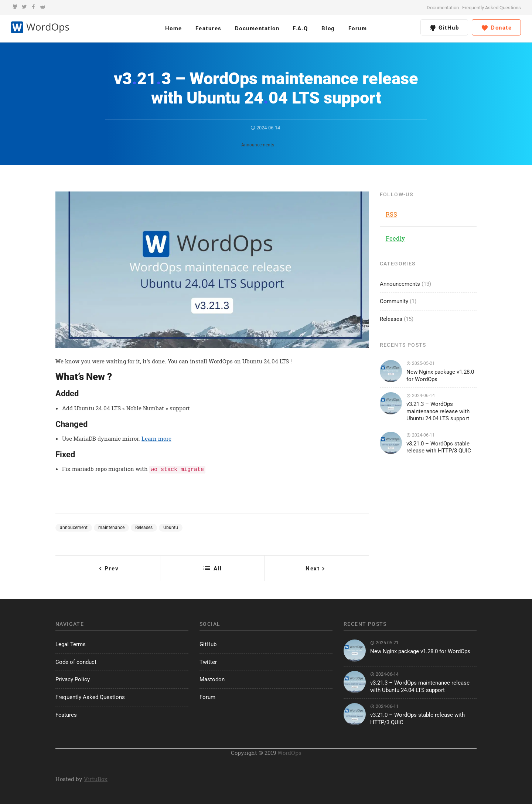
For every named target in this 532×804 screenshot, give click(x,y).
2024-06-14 (265, 128)
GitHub (444, 28)
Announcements (258, 145)
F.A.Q (300, 28)
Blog (328, 28)
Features (209, 28)
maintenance (111, 526)
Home (174, 28)
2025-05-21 (421, 363)
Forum (358, 28)
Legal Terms (71, 643)
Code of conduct (76, 661)
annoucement (74, 526)
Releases (144, 526)
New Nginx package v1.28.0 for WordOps (420, 650)
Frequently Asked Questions (492, 8)
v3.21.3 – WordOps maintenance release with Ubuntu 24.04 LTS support (438, 411)
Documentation (443, 8)
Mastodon (212, 678)
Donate (496, 28)
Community (394, 301)
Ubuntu (171, 526)
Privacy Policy (73, 678)
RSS (391, 214)
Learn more (156, 438)
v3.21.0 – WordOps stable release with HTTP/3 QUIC (439, 447)
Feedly (395, 238)
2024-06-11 (421, 435)
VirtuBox (96, 778)
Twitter (208, 661)
